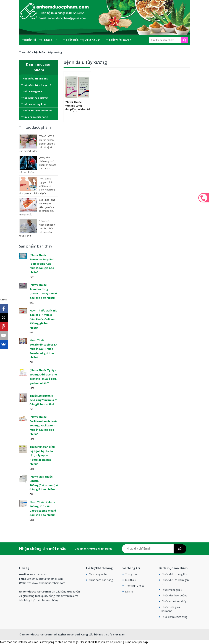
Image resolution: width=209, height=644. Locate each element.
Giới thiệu (131, 580)
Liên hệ (129, 592)
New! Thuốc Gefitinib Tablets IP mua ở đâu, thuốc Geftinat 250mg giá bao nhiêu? (43, 319)
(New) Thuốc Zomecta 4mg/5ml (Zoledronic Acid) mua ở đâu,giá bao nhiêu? (42, 264)
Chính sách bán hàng (101, 580)
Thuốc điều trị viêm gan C (81, 40)
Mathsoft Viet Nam (112, 634)
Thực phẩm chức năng (38, 59)
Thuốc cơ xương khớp (79, 50)
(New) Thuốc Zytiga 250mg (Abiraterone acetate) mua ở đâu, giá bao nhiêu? (43, 377)
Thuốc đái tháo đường (39, 50)
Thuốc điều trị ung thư (39, 40)
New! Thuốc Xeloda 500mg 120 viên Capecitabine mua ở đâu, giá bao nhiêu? (43, 508)
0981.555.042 (204, 198)
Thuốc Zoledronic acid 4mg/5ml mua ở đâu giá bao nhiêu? (43, 400)
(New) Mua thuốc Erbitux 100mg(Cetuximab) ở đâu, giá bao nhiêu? (44, 483)
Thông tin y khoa (135, 586)
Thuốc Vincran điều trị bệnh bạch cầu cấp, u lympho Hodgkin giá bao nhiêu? (42, 455)
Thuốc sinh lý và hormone (120, 50)
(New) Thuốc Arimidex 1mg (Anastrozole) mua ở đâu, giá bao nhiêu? (43, 291)
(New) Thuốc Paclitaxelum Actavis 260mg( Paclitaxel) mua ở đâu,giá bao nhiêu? (43, 425)
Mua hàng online (98, 574)
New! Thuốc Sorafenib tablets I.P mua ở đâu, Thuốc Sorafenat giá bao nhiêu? (43, 349)
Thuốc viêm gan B (119, 40)
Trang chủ (131, 574)
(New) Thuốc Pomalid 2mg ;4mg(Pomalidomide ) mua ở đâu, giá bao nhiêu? (77, 109)
